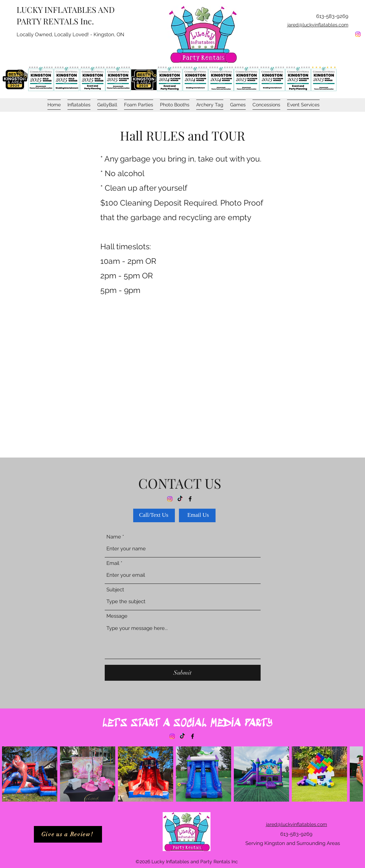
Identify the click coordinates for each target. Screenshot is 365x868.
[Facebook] (190, 499)
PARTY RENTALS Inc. (55, 21)
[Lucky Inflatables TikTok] (182, 736)
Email (113, 563)
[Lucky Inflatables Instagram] (358, 34)
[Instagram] (170, 499)
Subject (115, 590)
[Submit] (183, 673)
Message (117, 616)
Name (114, 537)
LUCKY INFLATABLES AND (66, 9)
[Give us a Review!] (68, 834)
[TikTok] (180, 499)
